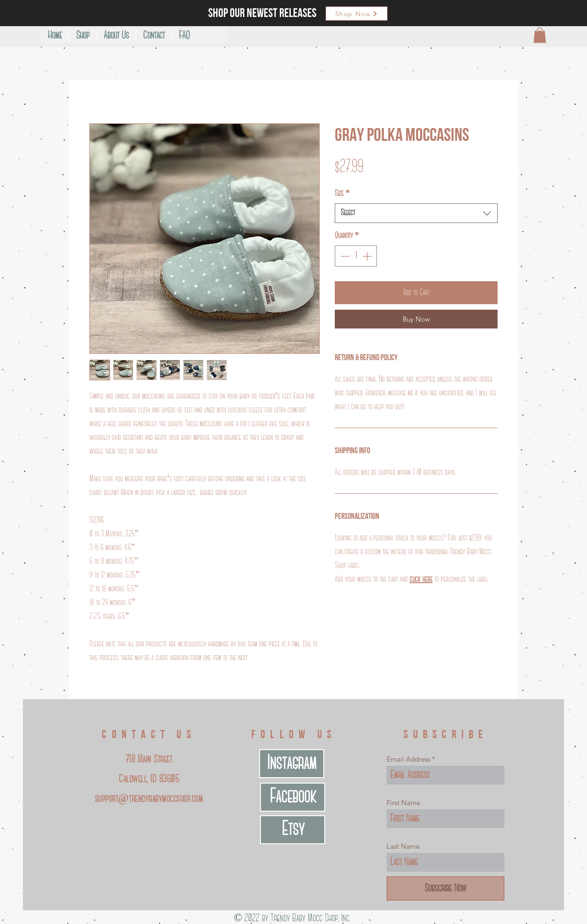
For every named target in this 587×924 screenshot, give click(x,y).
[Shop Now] (357, 14)
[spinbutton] (356, 256)
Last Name (403, 846)
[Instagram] (292, 764)
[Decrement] (344, 256)
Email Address (408, 759)
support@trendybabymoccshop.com (149, 799)
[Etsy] (293, 830)
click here (421, 579)
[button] (540, 35)
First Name (403, 803)
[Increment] (368, 256)
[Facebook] (293, 797)
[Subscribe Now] (446, 888)
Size (342, 194)
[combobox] (416, 213)
